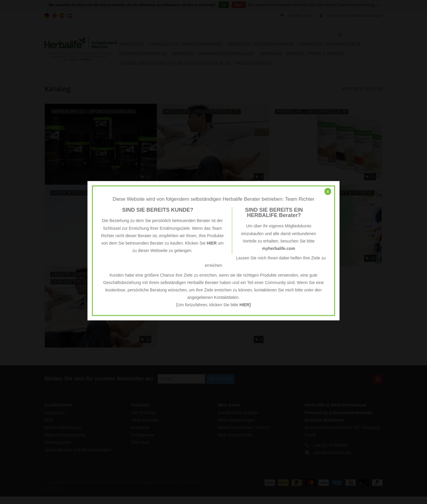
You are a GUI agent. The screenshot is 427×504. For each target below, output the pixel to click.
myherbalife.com (279, 248)
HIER (212, 243)
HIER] (245, 305)
